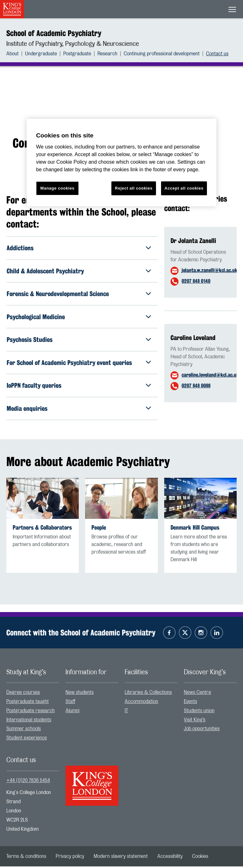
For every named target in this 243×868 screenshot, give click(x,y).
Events (190, 703)
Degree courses (23, 694)
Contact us (217, 54)
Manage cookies (58, 188)
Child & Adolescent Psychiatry (45, 271)
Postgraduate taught (28, 703)
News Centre (197, 694)
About (12, 54)
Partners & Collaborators (42, 529)
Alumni (72, 712)
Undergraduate (41, 54)
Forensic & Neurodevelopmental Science (58, 294)
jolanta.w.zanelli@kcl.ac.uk (209, 270)
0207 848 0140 (196, 281)
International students (29, 721)
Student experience (27, 739)
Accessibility (170, 858)
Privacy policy (70, 858)
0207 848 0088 (196, 386)
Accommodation (141, 703)
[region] (121, 163)
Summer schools (24, 730)
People (99, 529)
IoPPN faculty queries (34, 386)
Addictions (20, 248)
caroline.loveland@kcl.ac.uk (210, 375)
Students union (199, 712)
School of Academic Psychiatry (54, 33)
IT (126, 712)
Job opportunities (202, 730)
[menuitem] (16, 54)
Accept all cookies (184, 188)
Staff (70, 703)
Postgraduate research (31, 712)
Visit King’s (195, 721)
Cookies (200, 858)
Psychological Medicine (36, 317)
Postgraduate (77, 54)
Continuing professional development (162, 54)
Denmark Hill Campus (195, 529)
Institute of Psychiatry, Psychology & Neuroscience (73, 44)
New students (80, 694)
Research (107, 54)
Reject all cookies (134, 188)
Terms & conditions (26, 858)
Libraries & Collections (148, 694)
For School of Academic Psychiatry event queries (69, 363)
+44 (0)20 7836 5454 (28, 782)
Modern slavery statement (121, 858)
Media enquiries (27, 409)
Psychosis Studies (30, 340)
